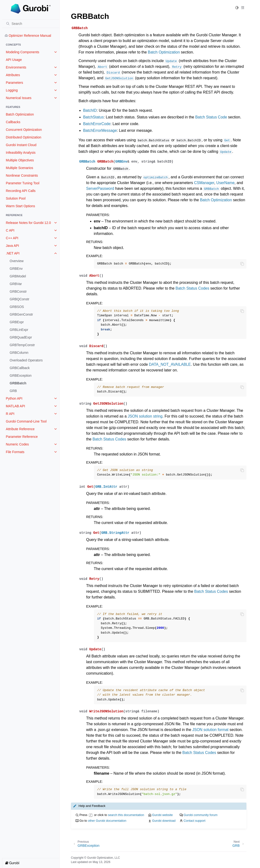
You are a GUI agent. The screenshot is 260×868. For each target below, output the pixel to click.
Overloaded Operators (26, 360)
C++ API (12, 238)
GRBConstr (18, 291)
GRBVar (16, 284)
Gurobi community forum (200, 815)
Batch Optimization (20, 114)
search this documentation (126, 815)
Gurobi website (162, 815)
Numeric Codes (17, 444)
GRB (13, 391)
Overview (17, 261)
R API (10, 414)
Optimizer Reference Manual (28, 36)
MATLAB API (16, 406)
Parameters (15, 83)
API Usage (14, 60)
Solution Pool (16, 198)
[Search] (31, 24)
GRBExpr (17, 322)
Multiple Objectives (20, 160)
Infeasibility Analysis (21, 153)
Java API (13, 246)
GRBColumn (19, 353)
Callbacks (13, 122)
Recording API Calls (21, 191)
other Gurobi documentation (107, 821)
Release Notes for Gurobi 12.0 (28, 223)
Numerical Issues (19, 98)
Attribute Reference (20, 429)
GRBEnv (16, 269)
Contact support (194, 821)
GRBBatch (18, 383)
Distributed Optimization (24, 137)
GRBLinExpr (19, 330)
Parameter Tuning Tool (23, 183)
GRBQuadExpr (21, 337)
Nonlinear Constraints (22, 175)
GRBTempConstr (22, 345)
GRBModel (18, 276)
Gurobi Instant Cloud (21, 145)
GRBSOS (17, 307)
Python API (14, 398)
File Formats (15, 452)
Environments (16, 67)
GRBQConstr (20, 299)
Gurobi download (164, 821)
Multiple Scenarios (20, 168)
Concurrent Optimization (24, 130)
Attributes (13, 75)
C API (10, 230)
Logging (12, 90)
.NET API (13, 253)
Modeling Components (23, 52)
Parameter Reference (22, 437)
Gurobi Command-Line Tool (26, 421)
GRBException (21, 376)
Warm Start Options (20, 206)
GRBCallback (20, 368)
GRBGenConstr (21, 314)
